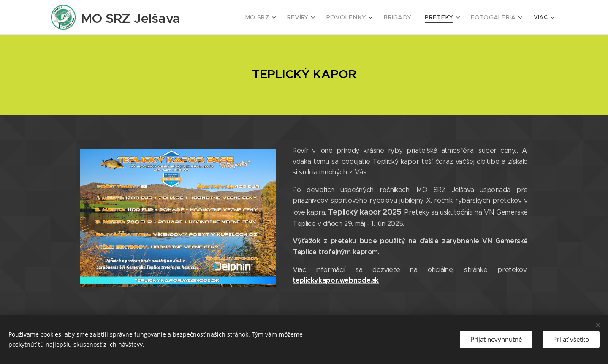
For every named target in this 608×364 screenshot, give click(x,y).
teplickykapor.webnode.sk (336, 280)
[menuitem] (273, 17)
